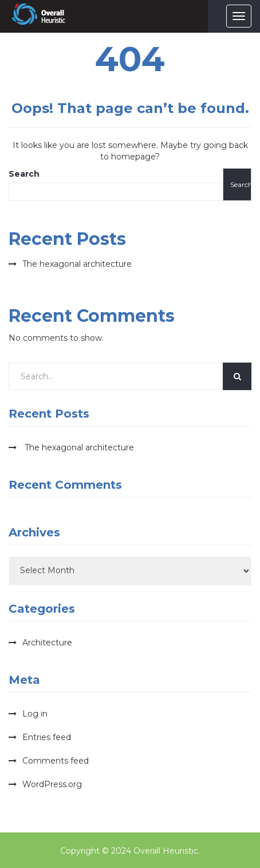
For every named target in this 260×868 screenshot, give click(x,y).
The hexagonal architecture (77, 264)
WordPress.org (52, 784)
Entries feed (47, 737)
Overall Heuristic (166, 851)
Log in (35, 714)
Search (24, 174)
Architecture (47, 643)
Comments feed (56, 761)
